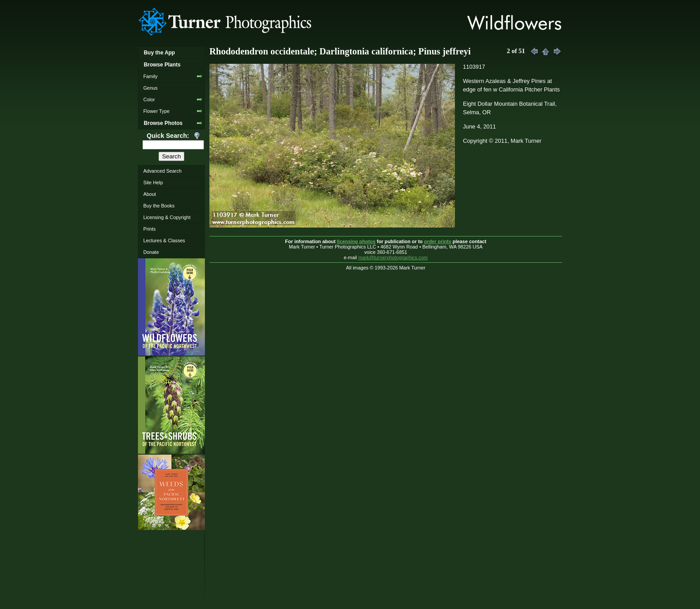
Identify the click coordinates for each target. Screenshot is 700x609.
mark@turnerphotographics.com (393, 257)
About (150, 194)
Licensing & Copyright (167, 217)
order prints (438, 241)
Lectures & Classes (164, 240)
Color (149, 99)
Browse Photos (163, 123)
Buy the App (159, 53)
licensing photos (356, 241)
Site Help (153, 182)
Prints (150, 229)
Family (150, 76)
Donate (151, 252)
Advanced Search (162, 171)
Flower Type (156, 111)
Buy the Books (159, 206)
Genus (150, 88)
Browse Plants (162, 65)
